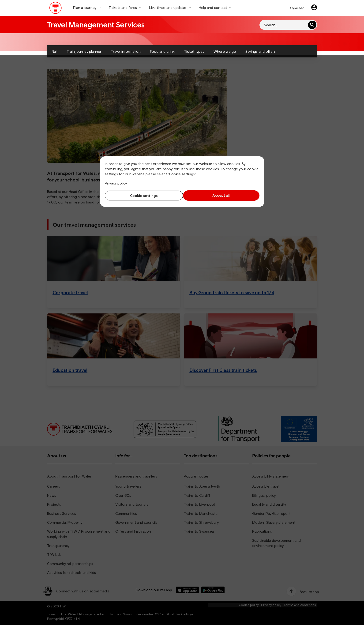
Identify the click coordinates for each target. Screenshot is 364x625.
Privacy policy (116, 183)
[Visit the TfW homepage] (56, 9)
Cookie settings (142, 196)
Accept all (222, 195)
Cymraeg (297, 8)
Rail (54, 51)
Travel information (126, 51)
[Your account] (314, 8)
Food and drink (162, 51)
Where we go (225, 51)
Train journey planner (84, 51)
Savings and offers (261, 51)
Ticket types (194, 51)
